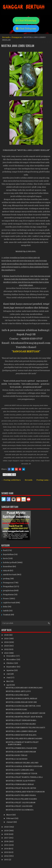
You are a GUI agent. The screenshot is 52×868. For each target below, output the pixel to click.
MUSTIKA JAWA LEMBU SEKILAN (18, 46)
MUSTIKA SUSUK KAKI (16, 709)
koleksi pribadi (10, 562)
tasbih (6, 611)
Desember (11, 656)
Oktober (10, 663)
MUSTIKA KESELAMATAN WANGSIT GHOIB (26, 713)
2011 (6, 860)
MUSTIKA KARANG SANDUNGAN (21, 752)
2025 (7, 639)
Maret (9, 815)
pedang (6, 579)
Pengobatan (8, 595)
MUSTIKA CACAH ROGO (17, 759)
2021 (7, 653)
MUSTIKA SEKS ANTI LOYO (18, 691)
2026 (7, 635)
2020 (7, 827)
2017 (7, 838)
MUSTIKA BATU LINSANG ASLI (20, 770)
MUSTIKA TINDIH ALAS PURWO (21, 781)
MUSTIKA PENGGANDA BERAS (20, 784)
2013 (7, 852)
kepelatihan (8, 554)
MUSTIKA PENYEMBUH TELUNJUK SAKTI (25, 728)
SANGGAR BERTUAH (26, 351)
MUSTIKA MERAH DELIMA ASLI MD (22, 763)
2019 (7, 831)
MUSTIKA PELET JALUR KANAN (21, 803)
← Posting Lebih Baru (11, 480)
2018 (7, 834)
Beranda (6, 37)
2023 (7, 646)
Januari (10, 822)
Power (6, 599)
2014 (6, 849)
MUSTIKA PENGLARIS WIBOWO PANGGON (25, 792)
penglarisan (8, 590)
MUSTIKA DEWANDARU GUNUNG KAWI (24, 688)
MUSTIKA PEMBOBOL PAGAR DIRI (21, 748)
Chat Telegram (26, 29)
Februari (11, 818)
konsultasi (8, 566)
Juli (8, 674)
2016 (7, 841)
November (11, 660)
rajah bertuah (9, 603)
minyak (6, 570)
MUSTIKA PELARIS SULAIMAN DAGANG (24, 739)
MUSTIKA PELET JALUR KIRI (19, 806)
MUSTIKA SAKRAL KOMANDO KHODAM (24, 766)
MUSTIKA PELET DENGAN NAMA (21, 720)
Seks (5, 607)
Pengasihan (8, 586)
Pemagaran (17, 37)
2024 (7, 642)
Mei (8, 681)
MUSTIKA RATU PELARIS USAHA (21, 795)
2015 (7, 845)
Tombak (7, 615)
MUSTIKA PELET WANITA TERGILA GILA (24, 777)
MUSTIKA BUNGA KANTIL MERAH (21, 699)
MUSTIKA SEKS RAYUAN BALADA (21, 735)
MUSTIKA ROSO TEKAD (17, 755)
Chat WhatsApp (26, 20)
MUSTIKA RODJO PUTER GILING (21, 724)
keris (5, 558)
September (12, 667)
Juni (9, 678)
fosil (5, 550)
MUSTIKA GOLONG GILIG (17, 695)
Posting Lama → (44, 480)
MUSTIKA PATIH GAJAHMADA (20, 810)
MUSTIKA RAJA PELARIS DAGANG (21, 799)
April (9, 685)
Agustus (10, 670)
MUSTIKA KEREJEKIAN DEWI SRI (21, 702)
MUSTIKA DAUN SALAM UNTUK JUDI (23, 706)
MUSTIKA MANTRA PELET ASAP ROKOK (24, 717)
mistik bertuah (10, 575)
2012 (7, 856)
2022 (7, 649)
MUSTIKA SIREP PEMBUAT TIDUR (21, 774)
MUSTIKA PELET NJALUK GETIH (21, 788)
